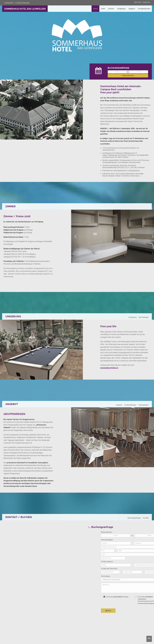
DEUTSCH (138, 2)
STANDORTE (9, 3)
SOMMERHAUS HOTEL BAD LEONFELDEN (25, 9)
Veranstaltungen (130, 405)
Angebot (132, 9)
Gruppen (119, 405)
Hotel (103, 9)
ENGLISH (146, 2)
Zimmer (111, 9)
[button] (133, 236)
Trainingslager (144, 405)
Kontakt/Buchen (144, 9)
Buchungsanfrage (134, 518)
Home (95, 9)
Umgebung (121, 9)
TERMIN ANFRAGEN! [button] (128, 76)
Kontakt (146, 518)
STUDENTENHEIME (22, 3)
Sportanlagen (144, 317)
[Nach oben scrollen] (149, 639)
